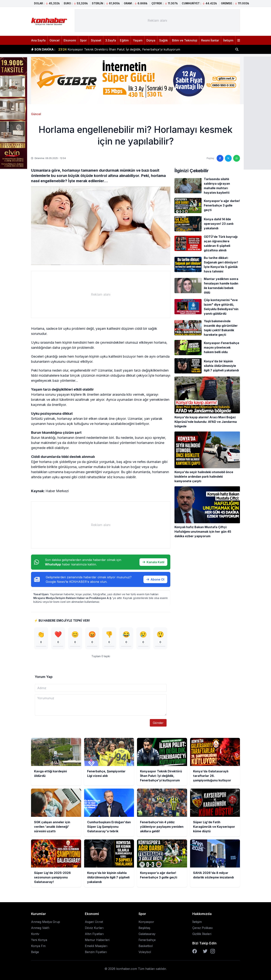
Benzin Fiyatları (96, 952)
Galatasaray (147, 934)
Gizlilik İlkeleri (202, 934)
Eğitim (124, 40)
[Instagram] (213, 951)
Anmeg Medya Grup (46, 922)
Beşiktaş (144, 928)
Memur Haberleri (97, 940)
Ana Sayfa (38, 40)
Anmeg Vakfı (40, 928)
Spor (83, 40)
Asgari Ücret (94, 922)
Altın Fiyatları (94, 934)
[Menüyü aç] (239, 40)
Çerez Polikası (202, 928)
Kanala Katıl (153, 562)
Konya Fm (38, 946)
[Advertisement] (157, 21)
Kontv (35, 934)
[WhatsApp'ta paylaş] (237, 158)
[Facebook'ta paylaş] (220, 158)
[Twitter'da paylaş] (228, 158)
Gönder (158, 723)
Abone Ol (155, 579)
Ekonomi (70, 40)
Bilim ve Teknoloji (185, 40)
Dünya (151, 40)
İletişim (228, 40)
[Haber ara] (237, 49)
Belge (35, 952)
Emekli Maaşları (96, 946)
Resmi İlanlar (210, 40)
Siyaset (96, 40)
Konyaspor (146, 922)
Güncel (54, 40)
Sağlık (164, 40)
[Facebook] (195, 951)
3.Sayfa (111, 40)
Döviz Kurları (94, 928)
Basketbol (146, 946)
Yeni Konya (39, 940)
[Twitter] (205, 951)
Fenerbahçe (147, 940)
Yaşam (138, 40)
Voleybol (145, 952)
